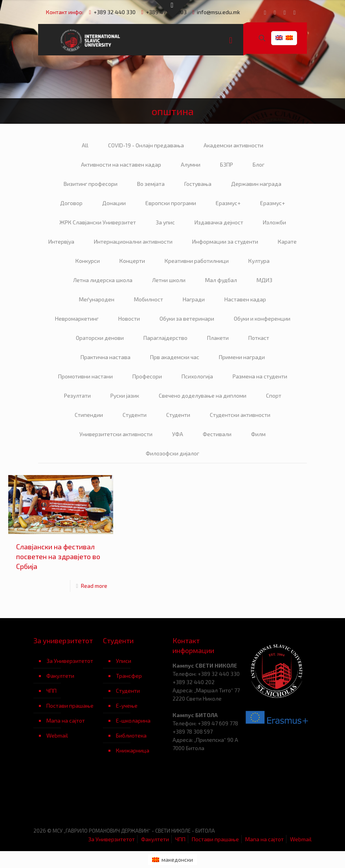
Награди (194, 299)
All (85, 145)
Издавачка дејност (219, 222)
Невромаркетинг (77, 318)
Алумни (191, 164)
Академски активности (233, 145)
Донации (114, 203)
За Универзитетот (70, 661)
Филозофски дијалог (172, 453)
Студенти (135, 415)
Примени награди (242, 357)
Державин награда (256, 184)
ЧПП (51, 691)
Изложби (274, 222)
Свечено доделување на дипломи (203, 395)
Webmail (57, 735)
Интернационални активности (133, 241)
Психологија (197, 376)
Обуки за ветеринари (187, 318)
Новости (129, 318)
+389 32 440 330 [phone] (115, 12)
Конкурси (88, 261)
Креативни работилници (197, 261)
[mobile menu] (231, 40)
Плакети (218, 338)
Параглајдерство (165, 338)
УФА (178, 434)
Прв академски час (175, 357)
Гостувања (198, 184)
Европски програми (171, 203)
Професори (147, 376)
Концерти (132, 261)
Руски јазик (125, 395)
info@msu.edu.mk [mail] (218, 12)
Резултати (77, 395)
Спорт (274, 395)
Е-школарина (133, 720)
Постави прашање (70, 706)
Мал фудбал (221, 280)
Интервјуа (61, 241)
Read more (94, 586)
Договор (71, 203)
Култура (259, 261)
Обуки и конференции (262, 318)
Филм (258, 434)
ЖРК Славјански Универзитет (98, 222)
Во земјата (151, 184)
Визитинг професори (91, 184)
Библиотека (131, 735)
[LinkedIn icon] (285, 12)
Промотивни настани (85, 376)
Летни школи (169, 280)
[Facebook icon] (265, 12)
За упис (165, 222)
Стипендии (89, 415)
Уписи (124, 661)
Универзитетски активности (116, 434)
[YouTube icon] (275, 12)
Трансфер (129, 676)
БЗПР (227, 164)
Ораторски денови (100, 338)
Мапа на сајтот (66, 720)
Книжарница (133, 750)
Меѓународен (97, 299)
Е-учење (127, 706)
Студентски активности (240, 415)
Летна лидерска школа (103, 280)
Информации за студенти (225, 241)
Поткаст (259, 338)
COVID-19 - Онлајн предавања (146, 145)
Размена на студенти (260, 376)
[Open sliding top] (172, 9)
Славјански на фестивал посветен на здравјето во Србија (58, 556)
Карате (287, 241)
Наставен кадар (245, 299)
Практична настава (106, 357)
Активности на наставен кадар (121, 164)
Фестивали (217, 434)
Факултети (60, 676)
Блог (259, 164)
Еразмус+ (228, 203)
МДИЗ (264, 280)
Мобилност (149, 299)
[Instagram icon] (295, 12)
